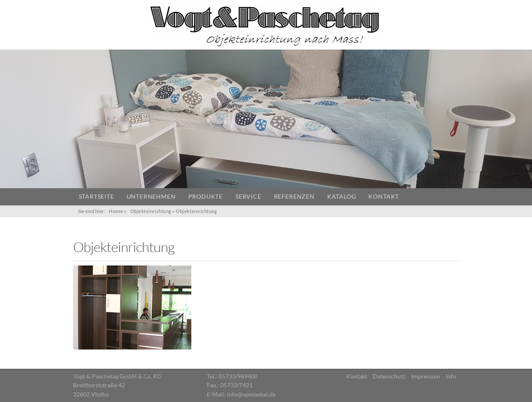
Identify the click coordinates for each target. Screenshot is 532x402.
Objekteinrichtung (151, 211)
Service (248, 197)
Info (451, 376)
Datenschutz (389, 376)
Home (116, 211)
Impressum (426, 376)
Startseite (96, 197)
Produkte (206, 197)
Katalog (342, 197)
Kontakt (384, 197)
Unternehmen (151, 197)
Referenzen (294, 197)
